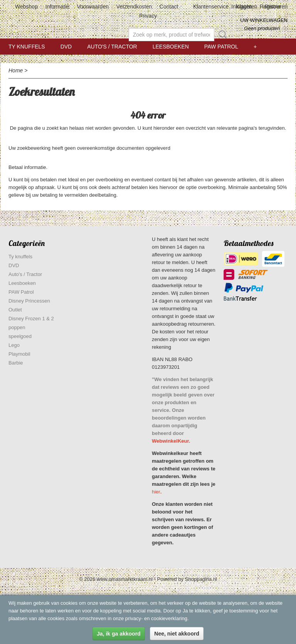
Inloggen (242, 7)
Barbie (16, 363)
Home (16, 70)
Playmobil (19, 354)
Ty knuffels (27, 47)
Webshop (26, 7)
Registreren (274, 7)
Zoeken (221, 35)
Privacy (148, 16)
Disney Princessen (29, 301)
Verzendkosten (134, 7)
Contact (169, 7)
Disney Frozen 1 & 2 (31, 319)
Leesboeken (171, 47)
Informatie (57, 7)
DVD (66, 47)
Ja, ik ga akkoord (119, 634)
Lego (14, 345)
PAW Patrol (221, 47)
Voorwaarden (93, 7)
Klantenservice (211, 7)
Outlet (15, 310)
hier (156, 492)
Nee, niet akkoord (177, 634)
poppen (17, 327)
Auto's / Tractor (112, 47)
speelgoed (20, 336)
